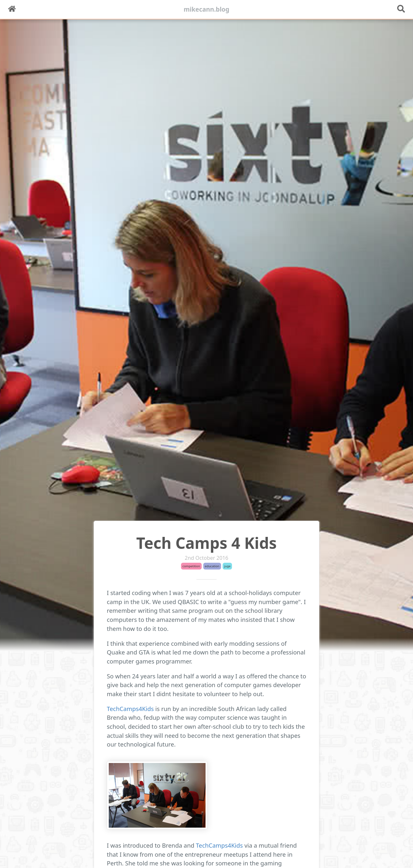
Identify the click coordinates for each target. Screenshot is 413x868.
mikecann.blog (206, 9)
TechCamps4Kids (130, 709)
